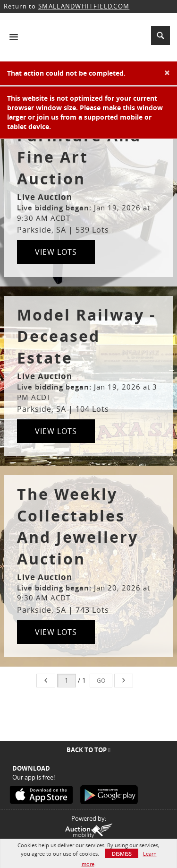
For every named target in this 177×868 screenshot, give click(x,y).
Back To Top (88, 750)
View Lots (56, 252)
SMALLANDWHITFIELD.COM (84, 6)
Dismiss (122, 854)
